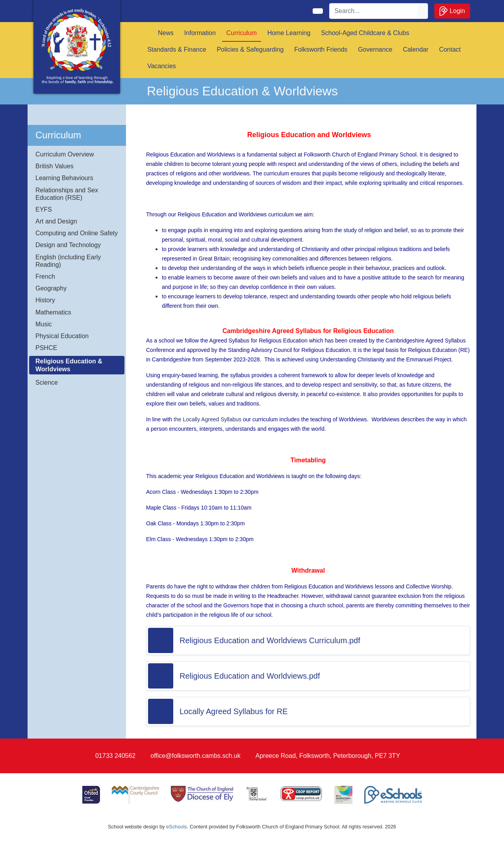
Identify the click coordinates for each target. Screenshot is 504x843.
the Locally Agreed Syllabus (207, 419)
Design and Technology (68, 245)
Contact (450, 49)
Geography (51, 288)
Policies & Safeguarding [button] (250, 49)
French (45, 276)
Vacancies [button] (162, 66)
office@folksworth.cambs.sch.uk (195, 756)
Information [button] (200, 33)
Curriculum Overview (65, 154)
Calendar (416, 49)
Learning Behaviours (64, 178)
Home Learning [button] (289, 33)
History (45, 300)
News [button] (166, 33)
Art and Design (56, 221)
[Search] (374, 11)
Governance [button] (375, 49)
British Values (55, 166)
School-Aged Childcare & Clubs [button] (365, 33)
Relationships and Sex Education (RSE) (67, 194)
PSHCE (46, 348)
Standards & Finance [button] (177, 49)
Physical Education (62, 336)
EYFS (44, 209)
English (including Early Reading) (68, 261)
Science (47, 382)
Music (44, 324)
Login (452, 11)
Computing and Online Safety (77, 233)
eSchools (177, 827)
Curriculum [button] (242, 33)
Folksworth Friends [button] (321, 49)
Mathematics (53, 312)
